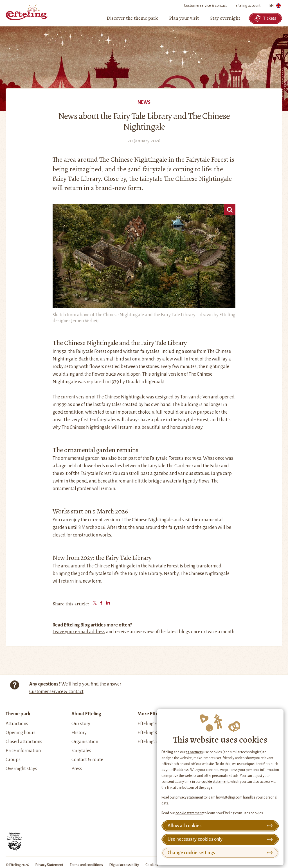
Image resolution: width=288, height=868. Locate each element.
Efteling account (248, 6)
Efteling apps (151, 742)
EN (275, 7)
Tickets (265, 18)
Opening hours (21, 733)
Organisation (85, 742)
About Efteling (86, 714)
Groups (13, 760)
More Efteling (152, 714)
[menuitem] (132, 18)
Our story (81, 724)
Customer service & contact (205, 6)
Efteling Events (152, 724)
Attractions (17, 724)
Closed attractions (24, 742)
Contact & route (87, 760)
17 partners (194, 752)
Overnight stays (21, 769)
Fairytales (81, 751)
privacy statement (189, 797)
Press (77, 769)
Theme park (18, 714)
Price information (23, 751)
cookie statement (215, 782)
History (79, 733)
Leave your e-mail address (79, 632)
